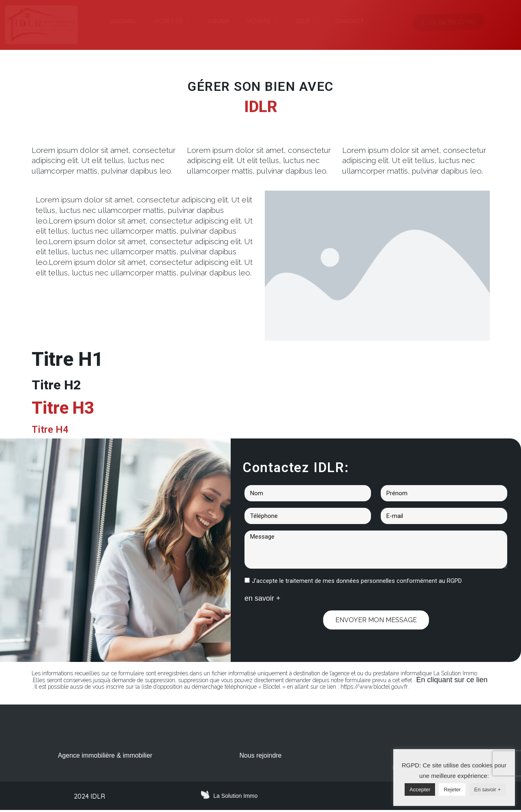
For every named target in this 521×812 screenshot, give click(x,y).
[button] (188, 21)
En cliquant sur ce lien (452, 680)
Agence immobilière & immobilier (105, 755)
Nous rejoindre (260, 755)
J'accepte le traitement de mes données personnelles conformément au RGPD (357, 581)
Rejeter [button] (452, 789)
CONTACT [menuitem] (349, 21)
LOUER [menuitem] (219, 21)
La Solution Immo (235, 797)
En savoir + (488, 789)
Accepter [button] (420, 789)
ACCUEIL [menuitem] (124, 21)
